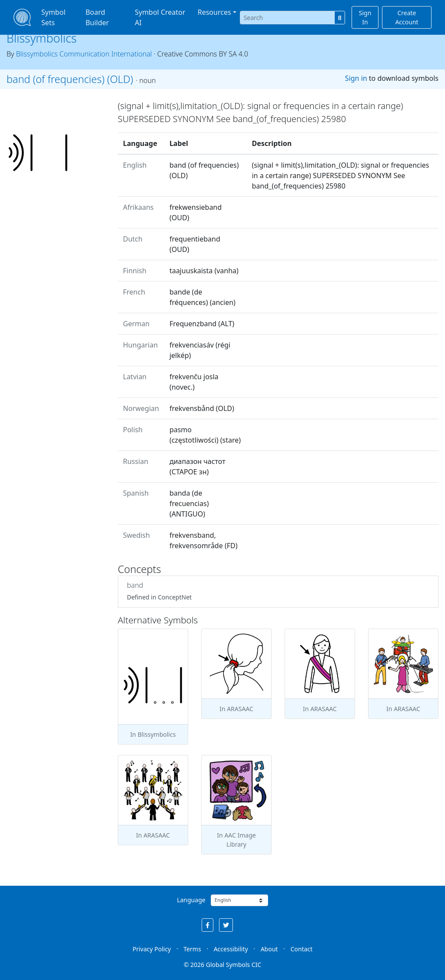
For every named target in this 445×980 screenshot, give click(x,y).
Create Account (407, 17)
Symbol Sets (53, 17)
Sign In (365, 17)
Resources (214, 12)
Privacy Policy (152, 949)
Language (191, 900)
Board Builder (97, 17)
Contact (301, 949)
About (269, 949)
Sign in (356, 78)
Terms (192, 949)
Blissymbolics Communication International (84, 54)
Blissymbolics (42, 38)
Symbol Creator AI (160, 17)
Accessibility (231, 949)
